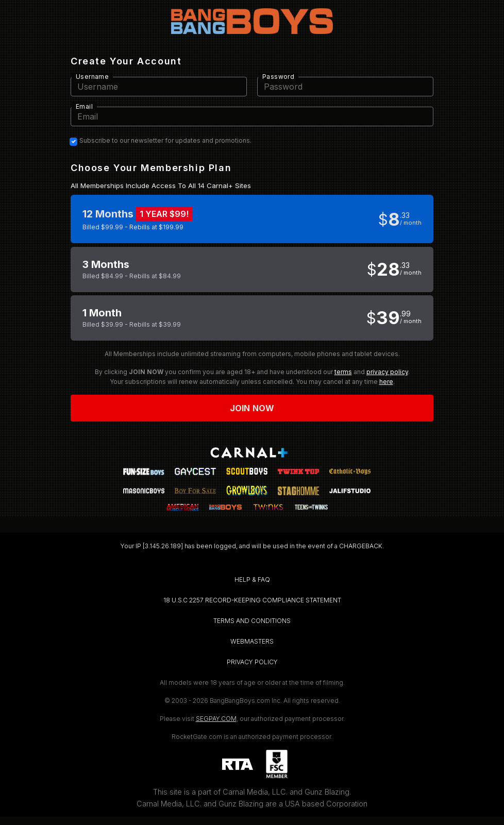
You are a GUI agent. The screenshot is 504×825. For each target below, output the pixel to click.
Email (84, 106)
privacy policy (387, 372)
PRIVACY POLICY (252, 662)
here (386, 382)
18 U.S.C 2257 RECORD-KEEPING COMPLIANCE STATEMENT (252, 600)
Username (92, 77)
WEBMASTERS (252, 641)
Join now (252, 408)
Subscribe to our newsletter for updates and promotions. (165, 141)
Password (278, 77)
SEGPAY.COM (216, 719)
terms (343, 372)
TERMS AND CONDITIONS (252, 621)
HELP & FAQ (252, 579)
